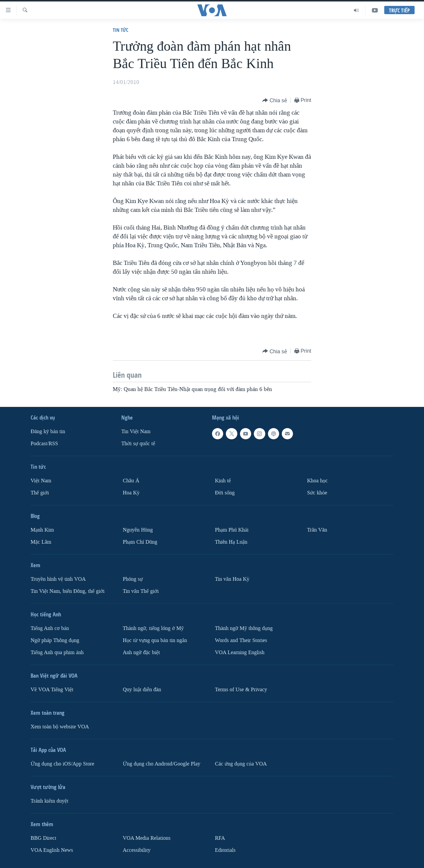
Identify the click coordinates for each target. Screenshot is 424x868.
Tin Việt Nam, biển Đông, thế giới (68, 591)
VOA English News (52, 850)
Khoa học (317, 481)
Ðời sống (225, 493)
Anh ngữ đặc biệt (141, 652)
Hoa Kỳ (131, 493)
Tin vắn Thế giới (141, 591)
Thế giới (40, 493)
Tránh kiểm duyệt (49, 801)
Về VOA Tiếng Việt (52, 689)
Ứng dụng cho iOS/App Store (62, 764)
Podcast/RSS (44, 444)
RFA (220, 838)
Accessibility (137, 850)
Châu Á (131, 481)
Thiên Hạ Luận (231, 542)
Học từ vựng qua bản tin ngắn (155, 640)
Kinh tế (223, 481)
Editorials (225, 850)
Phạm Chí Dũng (140, 542)
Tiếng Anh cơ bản (50, 628)
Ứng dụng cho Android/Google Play (162, 764)
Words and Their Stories (241, 640)
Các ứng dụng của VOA (241, 764)
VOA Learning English (240, 652)
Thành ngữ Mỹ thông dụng (244, 628)
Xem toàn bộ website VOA (60, 726)
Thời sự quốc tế (138, 444)
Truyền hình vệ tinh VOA (58, 579)
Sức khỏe (317, 493)
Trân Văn (317, 530)
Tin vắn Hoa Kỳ (232, 579)
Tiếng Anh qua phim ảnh (57, 652)
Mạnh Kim (42, 530)
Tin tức (121, 30)
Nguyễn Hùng (138, 530)
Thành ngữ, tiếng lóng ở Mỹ (153, 628)
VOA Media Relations (147, 838)
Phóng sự (133, 579)
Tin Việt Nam (136, 431)
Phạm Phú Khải (232, 530)
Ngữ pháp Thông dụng (55, 640)
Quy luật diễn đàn (142, 689)
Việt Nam (41, 481)
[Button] (275, 101)
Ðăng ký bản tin (48, 431)
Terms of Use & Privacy (241, 689)
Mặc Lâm (41, 542)
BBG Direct (43, 838)
